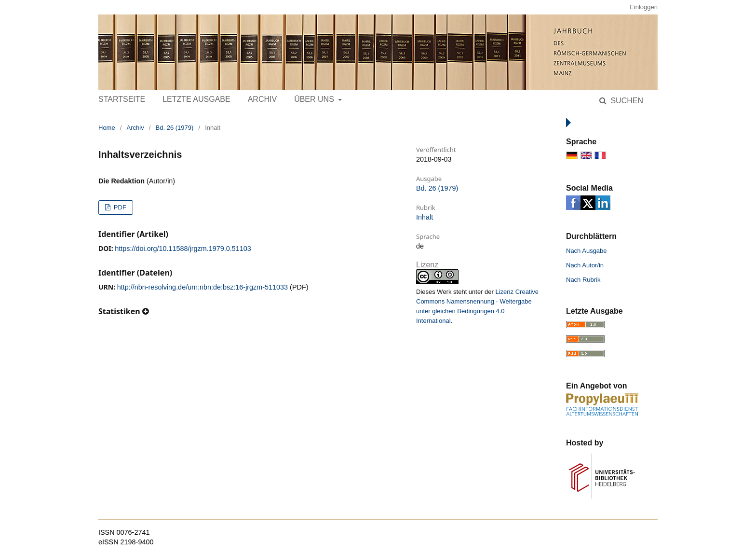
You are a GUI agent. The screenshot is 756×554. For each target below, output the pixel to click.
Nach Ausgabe (587, 251)
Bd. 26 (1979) (175, 128)
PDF (119, 207)
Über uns (315, 99)
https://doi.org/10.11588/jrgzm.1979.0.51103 (183, 249)
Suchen (626, 101)
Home (107, 128)
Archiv (262, 99)
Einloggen (644, 7)
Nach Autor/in (585, 265)
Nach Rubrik (583, 280)
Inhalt (425, 217)
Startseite (122, 99)
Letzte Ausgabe (196, 99)
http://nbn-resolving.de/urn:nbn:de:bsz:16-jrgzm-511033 (202, 287)
